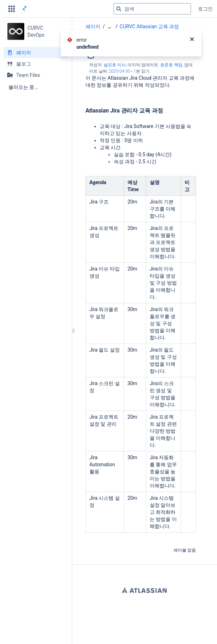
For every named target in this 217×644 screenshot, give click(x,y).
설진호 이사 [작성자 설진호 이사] (115, 65)
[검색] (119, 9)
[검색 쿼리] (152, 9)
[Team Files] (36, 75)
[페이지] (36, 53)
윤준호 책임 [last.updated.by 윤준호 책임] (171, 65)
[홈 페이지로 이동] (25, 9)
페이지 (93, 26)
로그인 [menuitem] (205, 9)
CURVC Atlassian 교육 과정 (150, 26)
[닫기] (192, 40)
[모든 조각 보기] (109, 27)
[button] (12, 9)
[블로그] (36, 64)
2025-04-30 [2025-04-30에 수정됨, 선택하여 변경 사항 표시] (119, 71)
